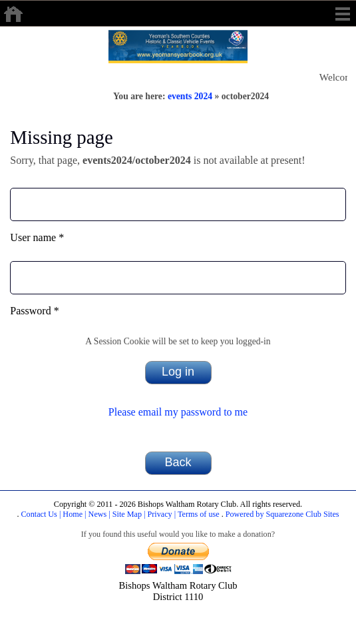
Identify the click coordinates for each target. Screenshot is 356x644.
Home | (73, 514)
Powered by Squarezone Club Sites (282, 514)
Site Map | (128, 514)
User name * (37, 237)
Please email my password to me (178, 412)
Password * (34, 311)
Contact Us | (40, 514)
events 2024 (190, 96)
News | (98, 514)
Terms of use (197, 514)
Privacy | (161, 514)
